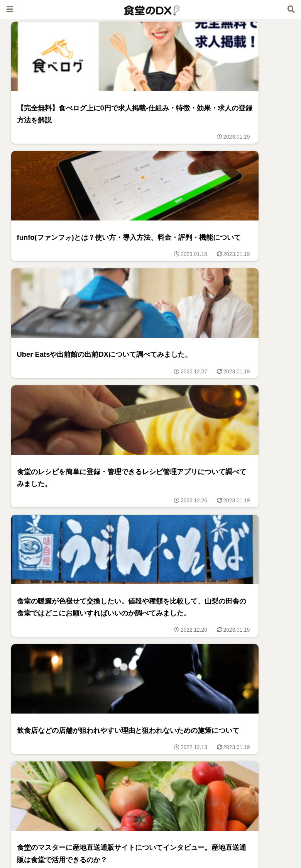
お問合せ (223, 843)
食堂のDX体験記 (78, 843)
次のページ (151, 781)
